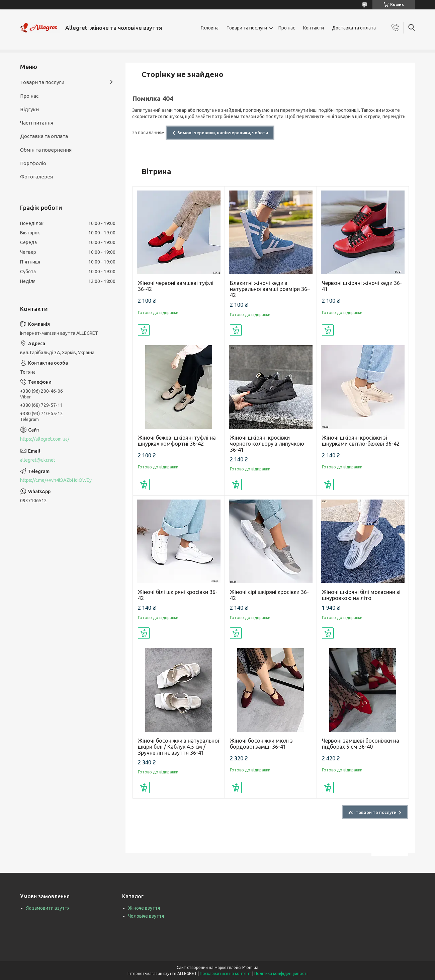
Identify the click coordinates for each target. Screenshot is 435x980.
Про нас (287, 28)
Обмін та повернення (46, 150)
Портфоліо (33, 163)
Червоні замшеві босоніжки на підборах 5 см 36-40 (361, 744)
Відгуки (29, 109)
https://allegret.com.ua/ (45, 439)
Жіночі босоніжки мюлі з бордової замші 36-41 (261, 744)
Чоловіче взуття (146, 916)
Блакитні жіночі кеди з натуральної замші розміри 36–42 (270, 289)
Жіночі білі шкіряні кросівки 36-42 (178, 595)
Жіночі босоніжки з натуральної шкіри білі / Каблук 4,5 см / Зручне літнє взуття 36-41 (179, 747)
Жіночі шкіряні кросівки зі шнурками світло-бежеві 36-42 (361, 441)
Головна (210, 28)
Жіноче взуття (144, 908)
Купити (144, 330)
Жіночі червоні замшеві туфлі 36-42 (176, 286)
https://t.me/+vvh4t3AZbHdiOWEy (56, 480)
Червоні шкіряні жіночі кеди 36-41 (362, 286)
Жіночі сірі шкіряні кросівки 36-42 (269, 595)
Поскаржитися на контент (226, 973)
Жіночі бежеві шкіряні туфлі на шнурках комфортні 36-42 (177, 441)
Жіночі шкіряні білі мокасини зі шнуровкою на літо (361, 595)
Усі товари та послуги (372, 812)
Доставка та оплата (354, 28)
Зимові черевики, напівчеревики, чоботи (223, 133)
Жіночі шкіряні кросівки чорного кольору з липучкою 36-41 (267, 444)
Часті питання (37, 123)
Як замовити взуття (48, 908)
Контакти (314, 28)
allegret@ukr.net (38, 460)
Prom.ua (250, 967)
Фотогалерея (36, 177)
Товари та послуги (247, 28)
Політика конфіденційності (281, 973)
